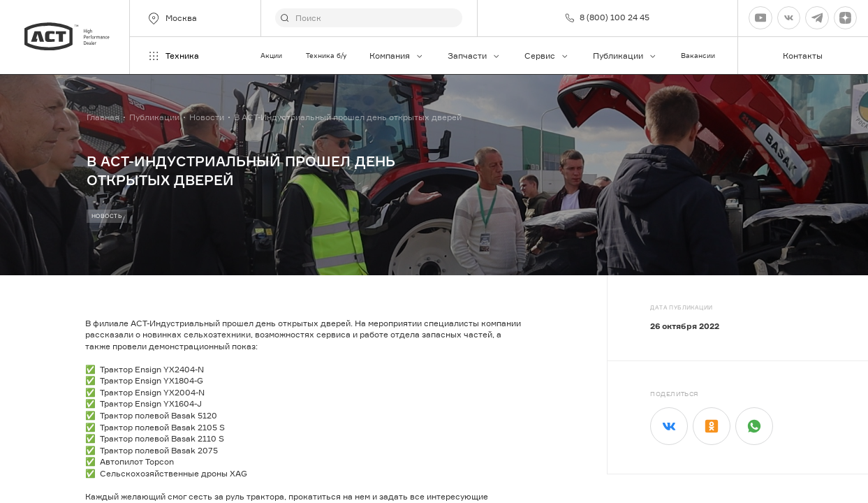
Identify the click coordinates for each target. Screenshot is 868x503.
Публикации (625, 56)
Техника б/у (326, 56)
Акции (271, 56)
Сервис (547, 56)
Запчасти (474, 56)
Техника (173, 56)
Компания (397, 56)
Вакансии (698, 56)
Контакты (803, 56)
